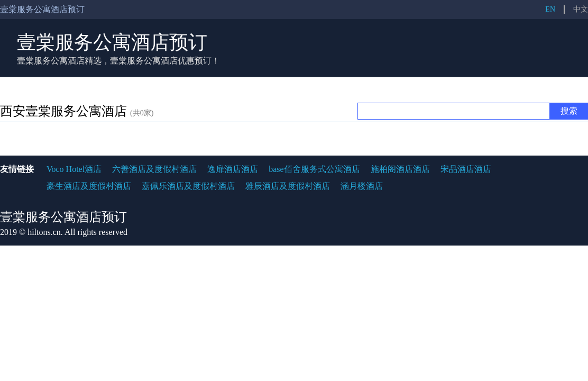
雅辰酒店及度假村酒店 (288, 186)
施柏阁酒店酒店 (400, 169)
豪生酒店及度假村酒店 (89, 186)
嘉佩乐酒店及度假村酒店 (188, 186)
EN (550, 9)
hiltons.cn (44, 232)
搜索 (569, 111)
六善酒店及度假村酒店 (154, 169)
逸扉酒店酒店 (233, 169)
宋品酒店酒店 (466, 169)
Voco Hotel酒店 (74, 169)
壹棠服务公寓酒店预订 (112, 42)
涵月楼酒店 (362, 186)
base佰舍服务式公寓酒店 (314, 169)
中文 (581, 9)
